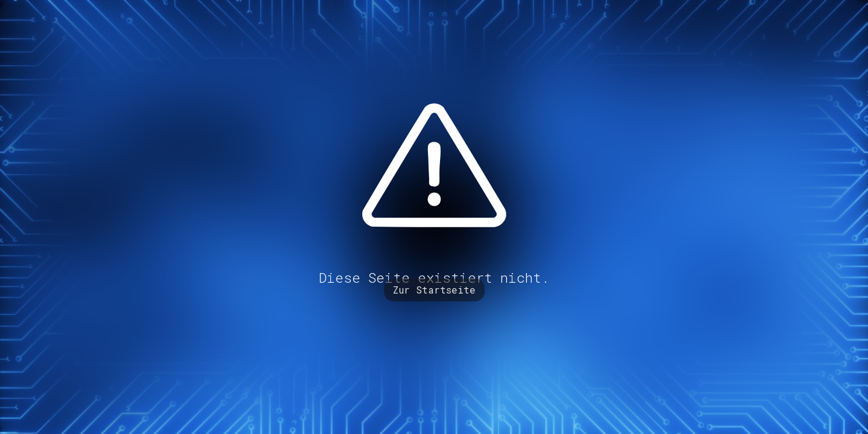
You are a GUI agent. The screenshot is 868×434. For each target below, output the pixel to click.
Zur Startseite (434, 290)
